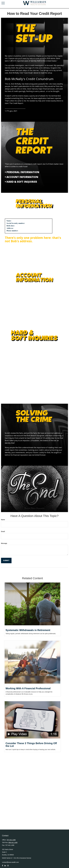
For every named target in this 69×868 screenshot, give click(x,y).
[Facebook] (3, 867)
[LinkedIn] (5, 867)
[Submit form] (6, 560)
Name (3, 520)
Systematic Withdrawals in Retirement (28, 630)
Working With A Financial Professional (28, 688)
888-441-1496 (13, 843)
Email (3, 531)
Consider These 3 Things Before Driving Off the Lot (31, 745)
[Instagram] (8, 867)
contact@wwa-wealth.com (10, 862)
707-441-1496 (11, 840)
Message (4, 543)
